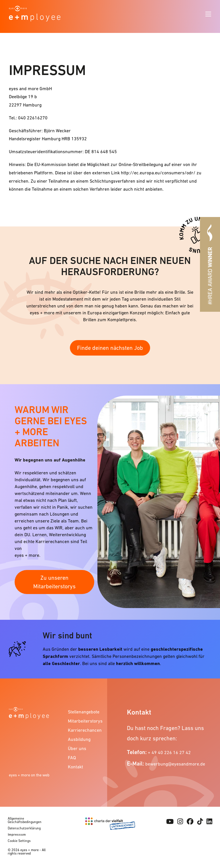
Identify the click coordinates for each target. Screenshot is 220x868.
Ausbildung (79, 739)
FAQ (72, 757)
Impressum (17, 835)
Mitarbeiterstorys (85, 721)
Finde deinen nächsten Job (110, 348)
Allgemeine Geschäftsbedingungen (25, 820)
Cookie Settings (19, 841)
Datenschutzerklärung (24, 828)
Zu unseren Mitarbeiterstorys (54, 582)
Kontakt (75, 767)
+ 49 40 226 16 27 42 (169, 752)
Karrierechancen (85, 730)
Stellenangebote (84, 712)
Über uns (77, 748)
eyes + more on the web (29, 775)
